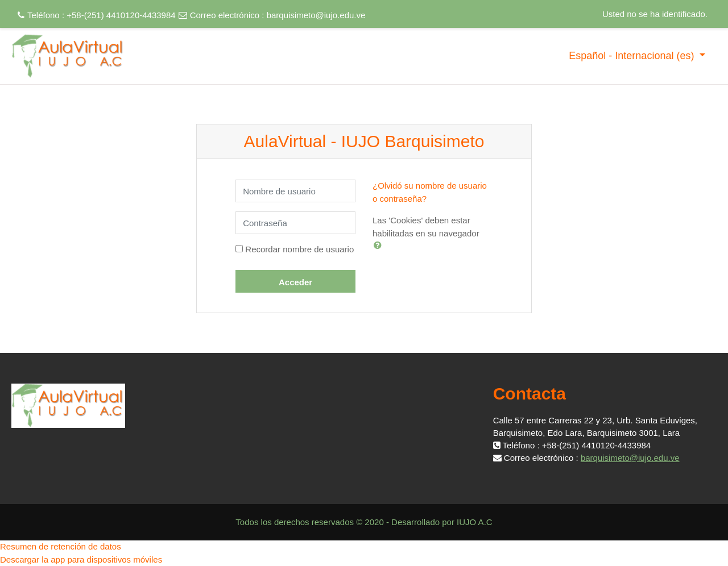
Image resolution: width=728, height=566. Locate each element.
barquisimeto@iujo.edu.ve (316, 15)
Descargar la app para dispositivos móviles (81, 559)
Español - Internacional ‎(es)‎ (633, 56)
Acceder (295, 282)
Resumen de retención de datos (61, 546)
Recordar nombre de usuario (299, 249)
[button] (380, 245)
